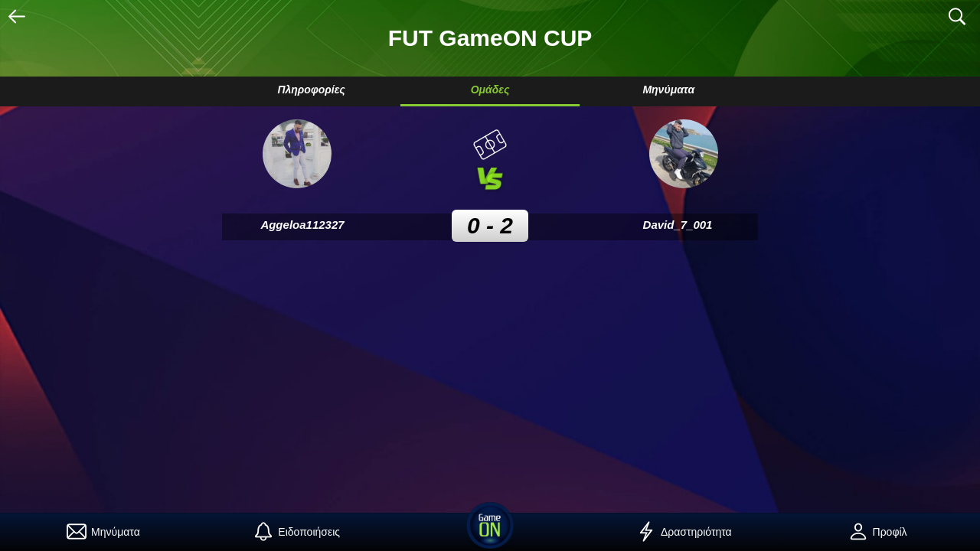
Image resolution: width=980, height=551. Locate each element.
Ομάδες (490, 90)
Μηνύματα (668, 90)
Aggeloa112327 (302, 225)
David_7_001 (678, 225)
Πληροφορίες (311, 90)
